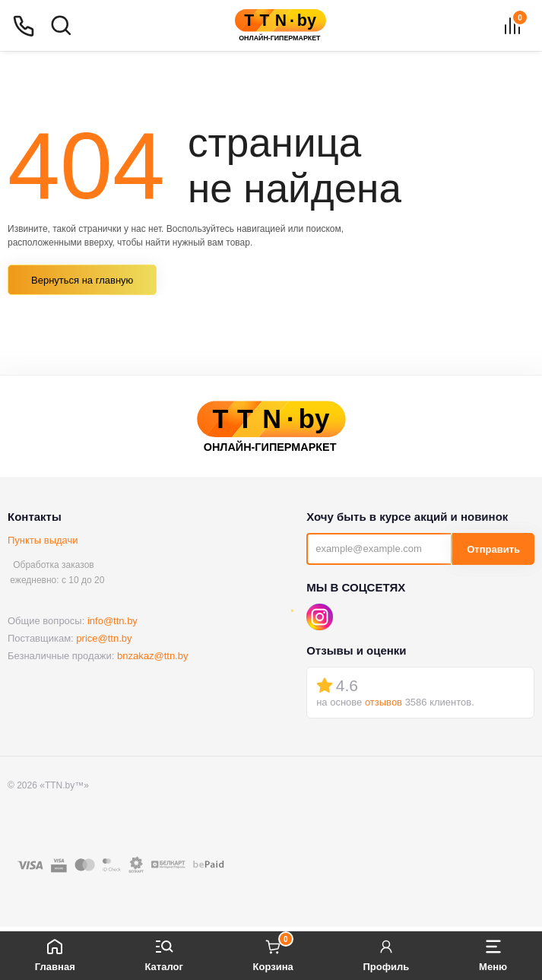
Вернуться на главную (82, 280)
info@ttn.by (113, 621)
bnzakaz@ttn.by (152, 656)
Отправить (493, 549)
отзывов (384, 702)
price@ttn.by (104, 638)
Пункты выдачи (43, 540)
